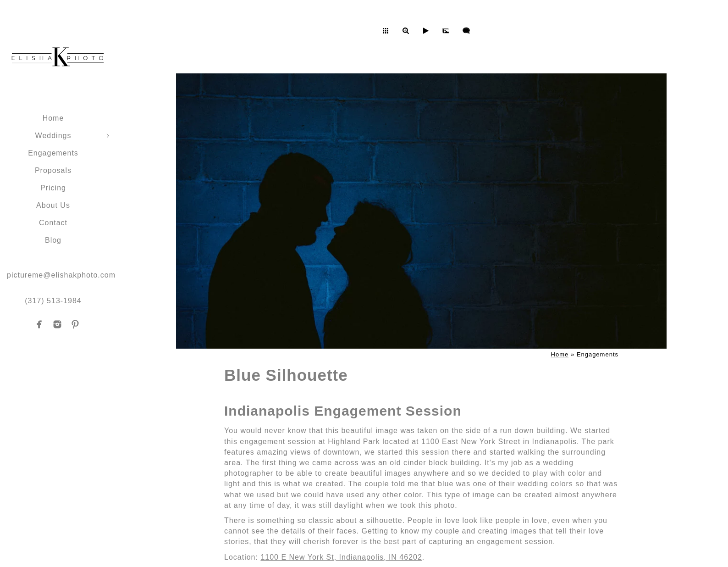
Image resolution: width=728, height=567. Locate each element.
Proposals (53, 170)
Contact (53, 223)
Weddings (53, 136)
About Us (53, 205)
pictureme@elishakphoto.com (61, 275)
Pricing (53, 188)
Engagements (53, 153)
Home (53, 118)
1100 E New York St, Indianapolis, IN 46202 (341, 557)
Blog (53, 240)
